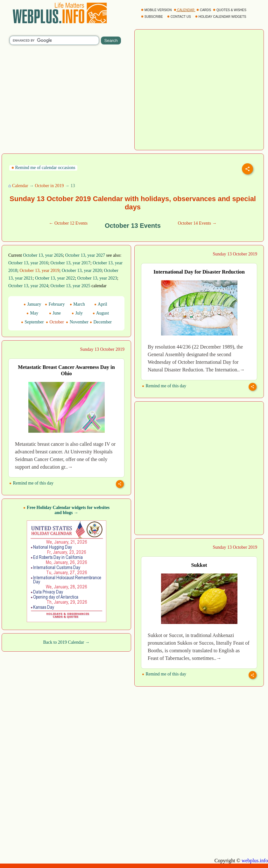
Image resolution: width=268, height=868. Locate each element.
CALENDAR (185, 10)
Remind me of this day (164, 386)
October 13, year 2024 (28, 286)
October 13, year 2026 (43, 255)
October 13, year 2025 (71, 286)
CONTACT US (180, 17)
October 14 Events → (197, 223)
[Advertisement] (61, 468)
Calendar (20, 186)
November (77, 322)
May (32, 313)
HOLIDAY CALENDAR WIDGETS (221, 17)
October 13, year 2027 (85, 255)
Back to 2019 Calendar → (66, 642)
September (32, 322)
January (32, 304)
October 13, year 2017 (71, 263)
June (55, 313)
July (77, 313)
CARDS (204, 10)
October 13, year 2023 (97, 278)
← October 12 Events (68, 223)
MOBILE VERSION (157, 10)
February (55, 304)
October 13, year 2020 (82, 271)
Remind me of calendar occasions (43, 168)
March (77, 304)
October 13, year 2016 (28, 263)
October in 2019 (49, 186)
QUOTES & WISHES (230, 10)
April (101, 304)
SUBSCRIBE (152, 17)
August (101, 313)
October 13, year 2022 (55, 278)
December (101, 322)
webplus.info (255, 861)
